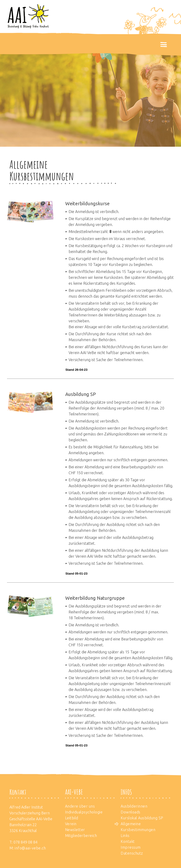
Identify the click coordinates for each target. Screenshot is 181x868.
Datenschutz (132, 853)
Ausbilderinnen (134, 806)
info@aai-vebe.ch (30, 848)
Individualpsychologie (84, 812)
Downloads (131, 812)
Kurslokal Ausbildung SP (142, 818)
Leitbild (72, 818)
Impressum (131, 847)
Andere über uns (80, 806)
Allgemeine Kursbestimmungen (138, 827)
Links (125, 836)
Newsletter (75, 830)
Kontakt (128, 841)
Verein (71, 824)
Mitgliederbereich (81, 836)
